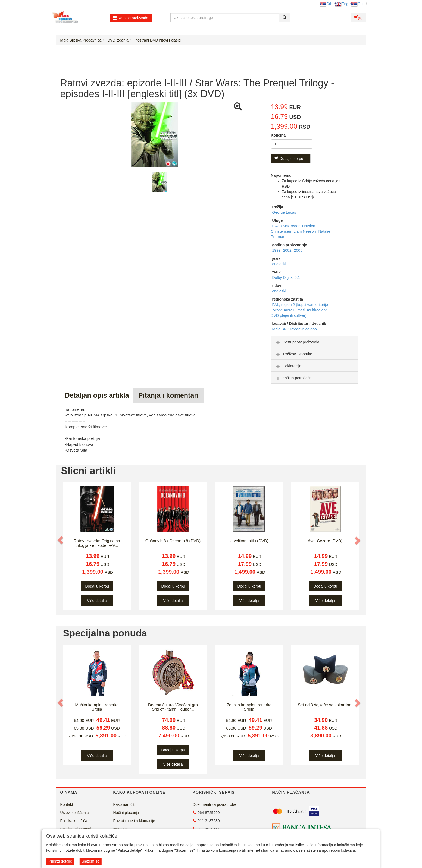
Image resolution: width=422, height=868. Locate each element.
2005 (298, 250)
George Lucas (284, 212)
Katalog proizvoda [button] (131, 18)
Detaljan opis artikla (97, 395)
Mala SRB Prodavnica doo (295, 329)
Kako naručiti (124, 804)
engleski (279, 264)
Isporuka (121, 829)
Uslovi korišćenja (75, 813)
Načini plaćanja (126, 813)
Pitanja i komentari (168, 395)
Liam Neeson (305, 231)
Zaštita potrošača (293, 378)
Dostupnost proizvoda (297, 342)
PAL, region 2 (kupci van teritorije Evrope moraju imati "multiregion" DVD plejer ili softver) (299, 310)
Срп (358, 4)
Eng (342, 4)
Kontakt (67, 804)
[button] (61, 540)
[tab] (314, 342)
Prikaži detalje (60, 861)
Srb (326, 4)
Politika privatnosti (76, 829)
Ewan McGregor (287, 226)
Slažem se (90, 861)
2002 (288, 250)
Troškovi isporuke (294, 354)
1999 (277, 250)
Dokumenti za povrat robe (214, 804)
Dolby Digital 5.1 (286, 277)
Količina (278, 135)
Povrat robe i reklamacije (134, 821)
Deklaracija (288, 366)
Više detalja (97, 601)
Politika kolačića (74, 821)
